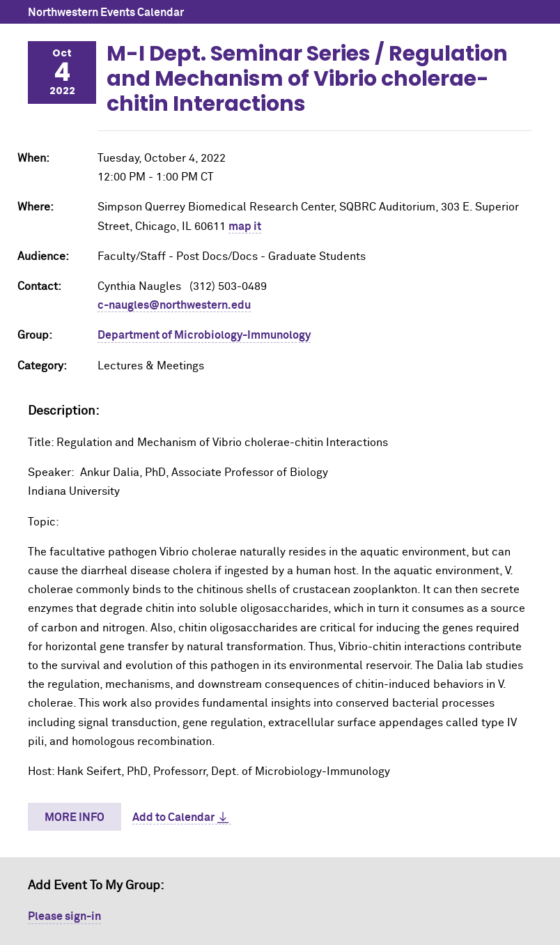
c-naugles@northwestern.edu (174, 305)
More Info (75, 817)
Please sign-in (64, 916)
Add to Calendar (173, 817)
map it (245, 226)
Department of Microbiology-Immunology (204, 335)
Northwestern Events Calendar (106, 13)
